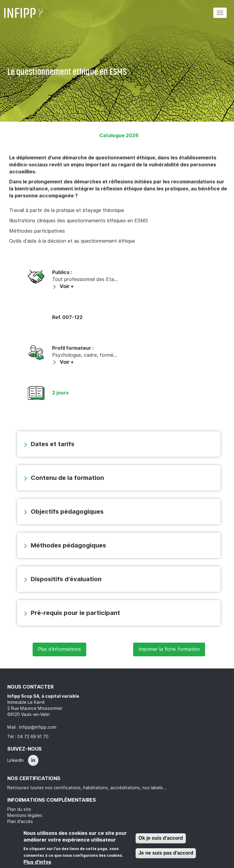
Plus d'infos (37, 862)
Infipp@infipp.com (38, 727)
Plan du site (19, 809)
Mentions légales (25, 815)
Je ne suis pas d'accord (166, 853)
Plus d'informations (59, 649)
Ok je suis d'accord (161, 838)
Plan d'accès (20, 821)
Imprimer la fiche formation (169, 649)
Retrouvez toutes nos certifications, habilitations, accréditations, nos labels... (87, 788)
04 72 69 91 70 (33, 737)
